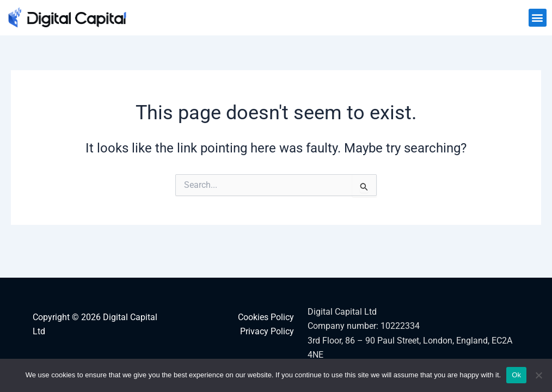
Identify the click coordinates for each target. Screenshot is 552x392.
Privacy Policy (267, 331)
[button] (538, 18)
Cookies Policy (266, 317)
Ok (516, 375)
